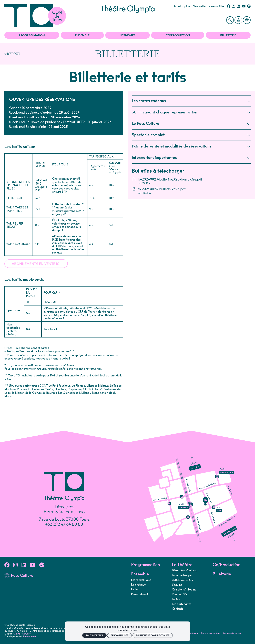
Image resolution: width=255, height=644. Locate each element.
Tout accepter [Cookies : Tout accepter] (94, 635)
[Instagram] (233, 6)
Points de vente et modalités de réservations (191, 146)
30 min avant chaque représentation (191, 112)
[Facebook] (229, 6)
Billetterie (228, 35)
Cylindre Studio (22, 634)
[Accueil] (52, 16)
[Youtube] (244, 6)
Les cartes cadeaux (191, 101)
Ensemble (82, 35)
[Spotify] (249, 6)
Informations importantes (191, 158)
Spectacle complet (191, 135)
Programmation (32, 35)
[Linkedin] (238, 6)
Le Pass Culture (191, 124)
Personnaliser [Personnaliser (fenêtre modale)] (120, 635)
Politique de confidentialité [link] (153, 635)
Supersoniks (30, 637)
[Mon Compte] (238, 20)
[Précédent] (12, 54)
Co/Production (178, 35)
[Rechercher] (230, 20)
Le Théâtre (128, 35)
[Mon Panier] (247, 20)
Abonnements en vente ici (36, 264)
